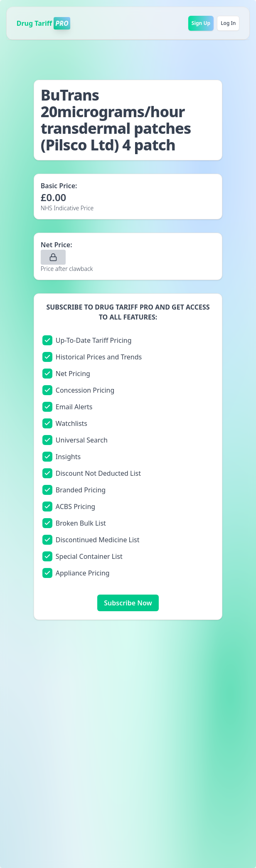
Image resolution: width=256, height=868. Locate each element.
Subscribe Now (128, 603)
